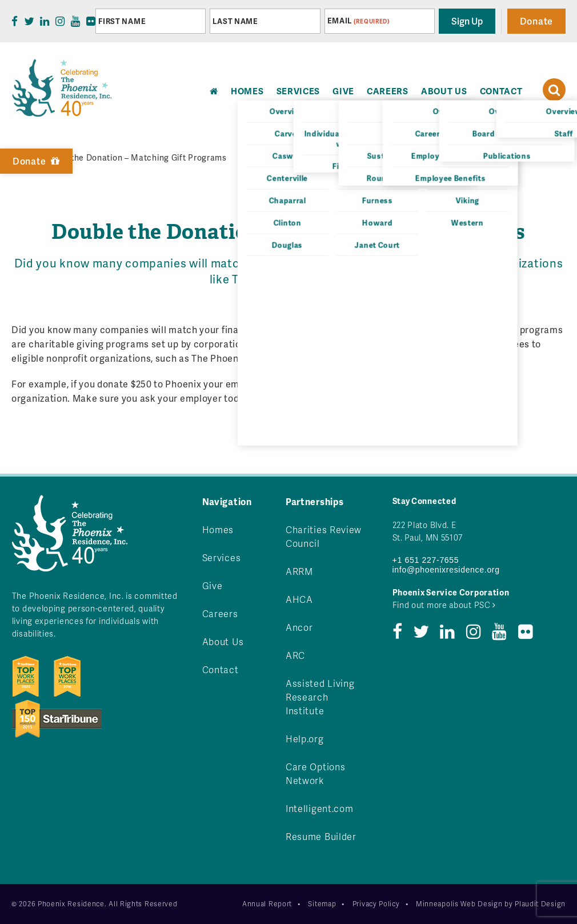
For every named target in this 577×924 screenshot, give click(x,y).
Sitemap (322, 904)
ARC (295, 655)
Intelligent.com (320, 808)
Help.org (305, 739)
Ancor (299, 627)
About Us (444, 91)
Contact (501, 91)
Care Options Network (315, 773)
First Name (122, 21)
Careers (388, 91)
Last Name (235, 21)
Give (343, 91)
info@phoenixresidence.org (446, 570)
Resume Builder (321, 836)
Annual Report (267, 904)
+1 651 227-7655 (426, 560)
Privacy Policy (376, 904)
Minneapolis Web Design (459, 904)
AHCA (299, 599)
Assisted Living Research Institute (320, 697)
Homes (218, 529)
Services (298, 91)
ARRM (299, 571)
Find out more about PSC (444, 605)
